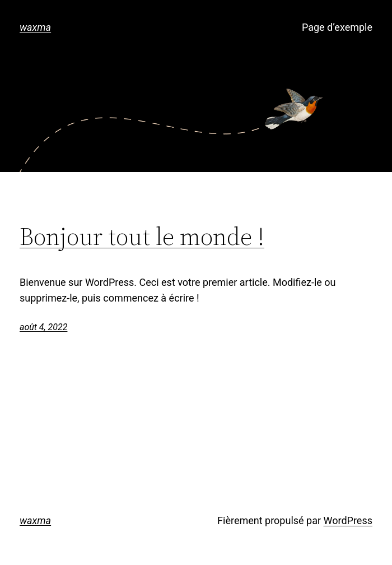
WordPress (348, 520)
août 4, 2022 (43, 327)
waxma (35, 27)
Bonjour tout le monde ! (142, 237)
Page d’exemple (337, 27)
